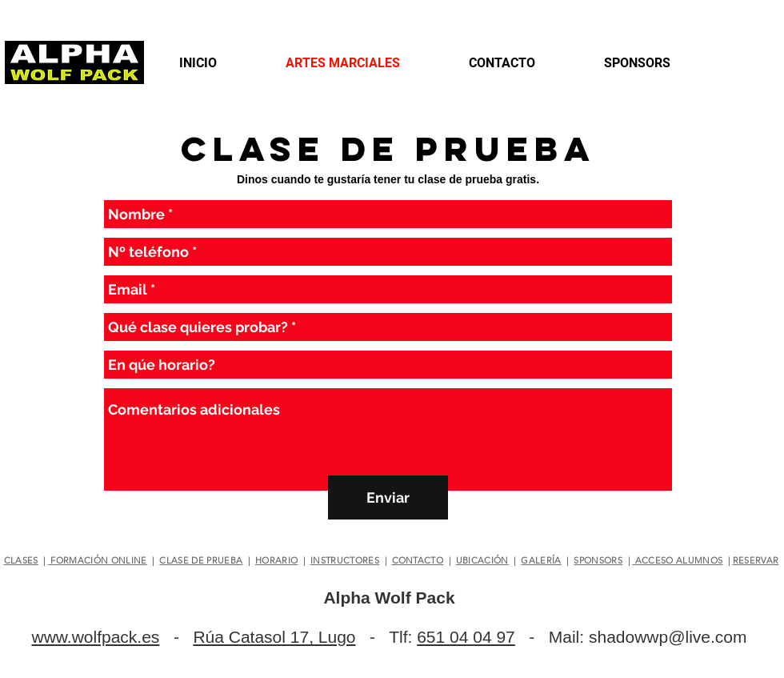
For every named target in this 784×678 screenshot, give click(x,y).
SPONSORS (598, 560)
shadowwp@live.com (668, 637)
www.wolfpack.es (95, 637)
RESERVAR (756, 560)
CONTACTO (418, 560)
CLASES (21, 560)
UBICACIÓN (482, 560)
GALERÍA (541, 560)
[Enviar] (388, 497)
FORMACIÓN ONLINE (98, 560)
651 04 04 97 (466, 637)
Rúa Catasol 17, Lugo (274, 637)
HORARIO (276, 560)
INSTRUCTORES (345, 560)
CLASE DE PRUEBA (201, 560)
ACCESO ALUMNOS (677, 560)
